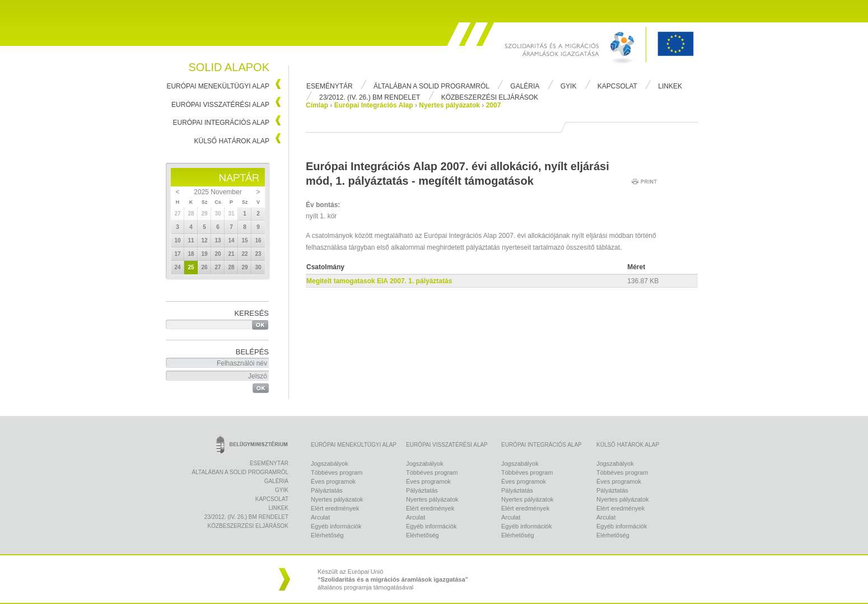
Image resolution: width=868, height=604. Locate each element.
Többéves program (337, 472)
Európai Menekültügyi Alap (218, 86)
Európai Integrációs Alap (221, 123)
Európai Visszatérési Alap (220, 105)
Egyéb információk (336, 526)
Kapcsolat (617, 86)
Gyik (569, 86)
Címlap (317, 105)
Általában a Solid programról (431, 86)
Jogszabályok (330, 463)
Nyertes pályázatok (449, 105)
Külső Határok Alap (232, 141)
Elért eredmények (335, 508)
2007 (494, 105)
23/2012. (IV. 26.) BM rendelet (370, 97)
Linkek (670, 86)
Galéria (525, 86)
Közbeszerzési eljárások (490, 97)
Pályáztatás (327, 490)
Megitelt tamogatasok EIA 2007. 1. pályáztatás (379, 281)
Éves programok (333, 481)
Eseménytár (330, 86)
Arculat (320, 517)
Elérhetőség (327, 535)
